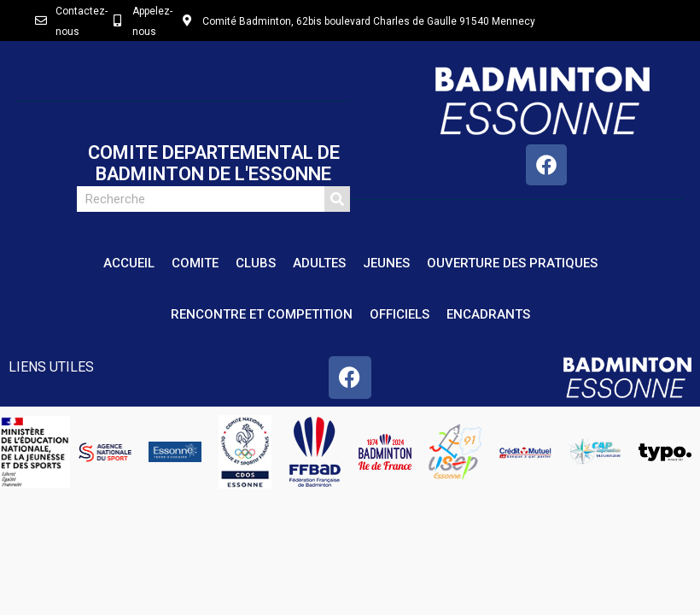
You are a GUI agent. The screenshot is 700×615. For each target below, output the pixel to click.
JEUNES (386, 263)
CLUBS (256, 263)
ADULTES (319, 263)
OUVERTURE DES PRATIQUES (512, 263)
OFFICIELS (400, 314)
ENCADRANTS (488, 314)
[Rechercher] (337, 199)
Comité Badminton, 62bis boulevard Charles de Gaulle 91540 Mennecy (369, 21)
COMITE (195, 263)
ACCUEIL (129, 263)
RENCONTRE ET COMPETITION (262, 314)
